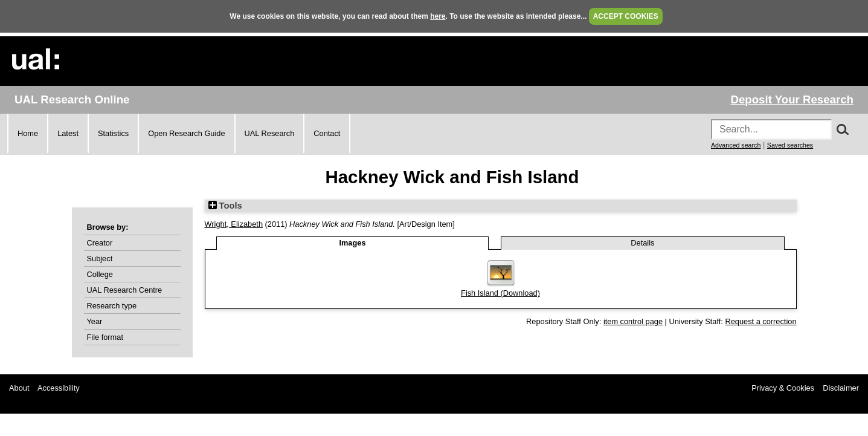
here (438, 16)
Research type (112, 306)
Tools (225, 206)
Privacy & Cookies (783, 388)
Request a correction (760, 321)
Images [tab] (352, 243)
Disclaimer (841, 388)
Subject (100, 259)
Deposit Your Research (792, 99)
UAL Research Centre (125, 290)
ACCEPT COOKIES (626, 16)
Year (95, 321)
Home (28, 133)
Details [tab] (642, 243)
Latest (68, 133)
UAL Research (270, 133)
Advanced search (736, 145)
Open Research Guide (186, 133)
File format (105, 337)
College (100, 274)
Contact (327, 133)
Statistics (113, 133)
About (19, 388)
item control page (633, 321)
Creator (100, 243)
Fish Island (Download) (500, 293)
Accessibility (59, 388)
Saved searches (790, 145)
